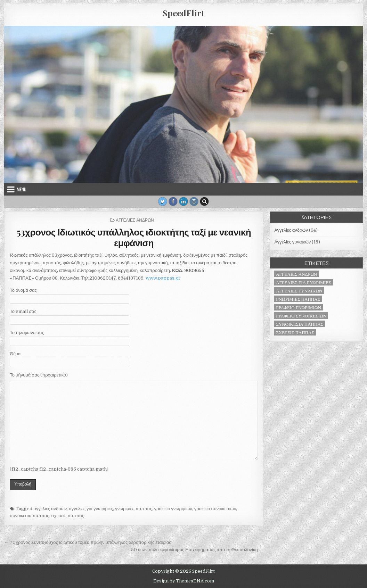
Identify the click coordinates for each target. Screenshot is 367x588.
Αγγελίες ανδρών (135, 220)
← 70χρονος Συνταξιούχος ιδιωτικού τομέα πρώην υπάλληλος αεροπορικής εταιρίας (88, 542)
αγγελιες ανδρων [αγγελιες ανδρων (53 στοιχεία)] (296, 274)
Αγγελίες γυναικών (292, 242)
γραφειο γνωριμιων (173, 509)
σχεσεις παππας (68, 516)
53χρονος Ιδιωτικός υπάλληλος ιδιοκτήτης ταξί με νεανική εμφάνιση (134, 237)
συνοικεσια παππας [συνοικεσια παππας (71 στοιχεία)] (300, 324)
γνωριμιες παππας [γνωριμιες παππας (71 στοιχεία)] (298, 299)
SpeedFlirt (183, 13)
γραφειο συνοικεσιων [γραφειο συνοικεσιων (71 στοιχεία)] (301, 316)
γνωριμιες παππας (134, 509)
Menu (22, 189)
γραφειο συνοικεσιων (215, 509)
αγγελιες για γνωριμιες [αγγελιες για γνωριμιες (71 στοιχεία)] (303, 282)
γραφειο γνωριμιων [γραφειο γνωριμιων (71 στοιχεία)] (299, 307)
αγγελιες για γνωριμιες (91, 509)
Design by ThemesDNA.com (184, 581)
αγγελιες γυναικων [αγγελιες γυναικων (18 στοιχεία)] (299, 291)
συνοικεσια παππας (29, 516)
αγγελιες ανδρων (50, 509)
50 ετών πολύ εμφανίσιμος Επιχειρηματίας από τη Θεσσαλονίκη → (197, 550)
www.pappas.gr (163, 278)
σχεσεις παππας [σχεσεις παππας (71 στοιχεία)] (295, 332)
